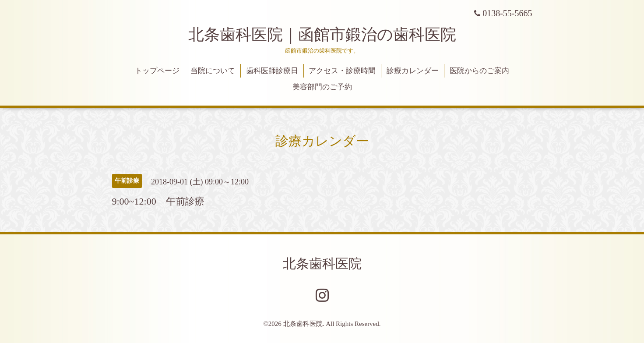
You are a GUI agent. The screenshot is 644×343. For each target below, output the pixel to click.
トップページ (157, 71)
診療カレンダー (413, 71)
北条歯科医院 (322, 263)
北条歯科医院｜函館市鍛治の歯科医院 (330, 35)
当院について (213, 71)
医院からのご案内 (479, 71)
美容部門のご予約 (322, 87)
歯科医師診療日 (272, 71)
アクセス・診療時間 (342, 71)
